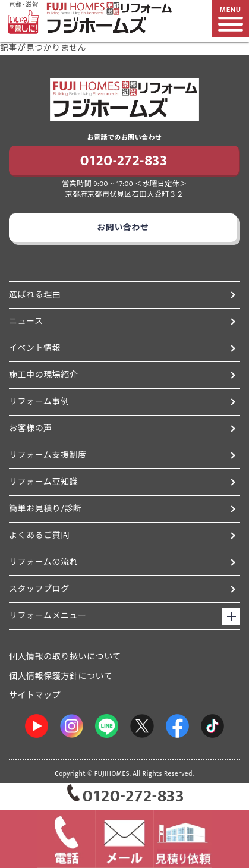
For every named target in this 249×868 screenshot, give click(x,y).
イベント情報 (122, 348)
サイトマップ (35, 695)
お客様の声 (122, 428)
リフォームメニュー (48, 616)
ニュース (122, 321)
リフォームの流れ (122, 562)
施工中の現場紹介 (122, 375)
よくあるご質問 (122, 535)
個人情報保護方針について (61, 676)
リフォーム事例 (122, 402)
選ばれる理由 (122, 295)
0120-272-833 (124, 161)
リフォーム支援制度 (122, 455)
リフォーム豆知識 (122, 482)
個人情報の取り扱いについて (65, 657)
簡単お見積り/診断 (122, 509)
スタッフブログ (122, 589)
